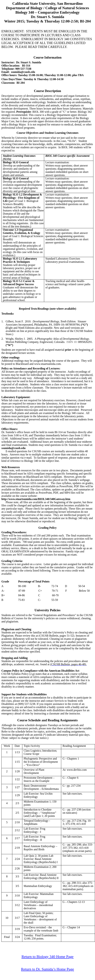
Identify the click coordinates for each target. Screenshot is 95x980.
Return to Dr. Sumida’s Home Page (48, 969)
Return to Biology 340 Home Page (47, 957)
